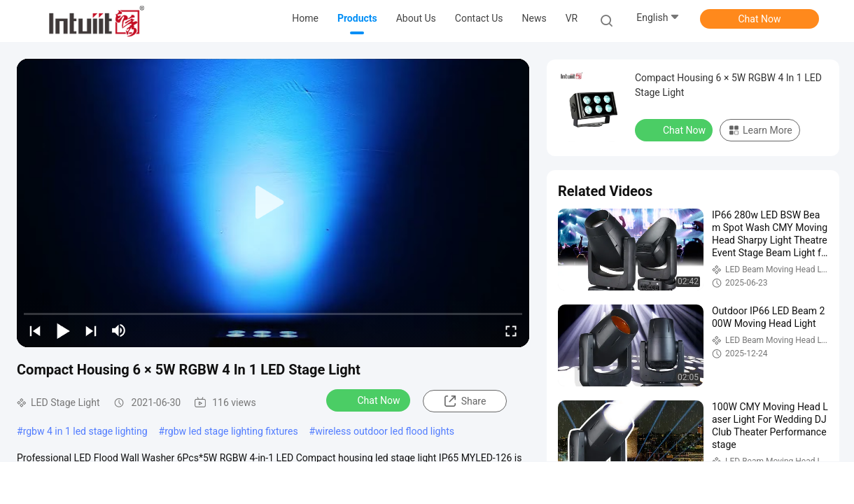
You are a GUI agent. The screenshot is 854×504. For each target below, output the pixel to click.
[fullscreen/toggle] (511, 330)
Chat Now (760, 19)
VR (572, 18)
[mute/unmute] (119, 330)
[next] (91, 330)
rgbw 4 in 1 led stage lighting (85, 431)
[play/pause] (63, 330)
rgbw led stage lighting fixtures (231, 431)
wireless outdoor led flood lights (385, 431)
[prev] (35, 330)
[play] (273, 203)
